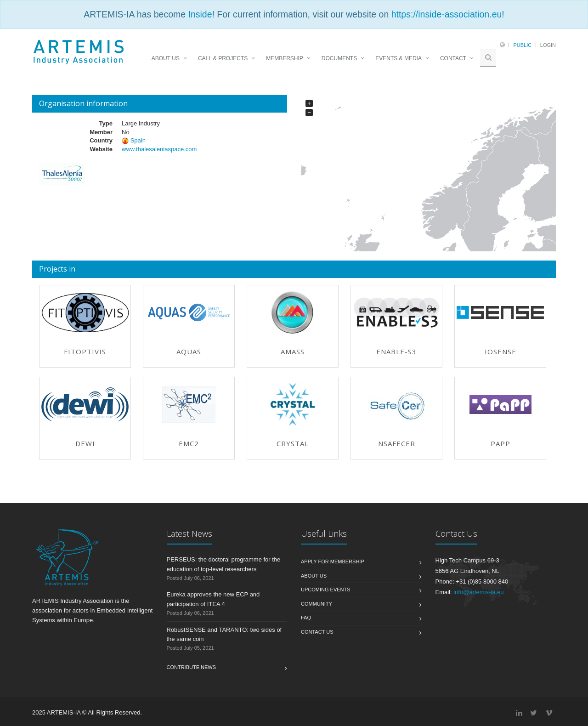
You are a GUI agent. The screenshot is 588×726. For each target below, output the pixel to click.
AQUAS (189, 352)
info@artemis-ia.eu (478, 592)
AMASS (293, 352)
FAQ (306, 618)
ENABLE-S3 (396, 352)
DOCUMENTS (339, 58)
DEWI (85, 443)
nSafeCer (397, 443)
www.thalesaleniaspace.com (159, 149)
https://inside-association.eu (447, 14)
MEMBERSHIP (285, 58)
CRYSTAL (293, 443)
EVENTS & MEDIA (399, 58)
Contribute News (192, 667)
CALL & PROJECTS (223, 58)
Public (522, 45)
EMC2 (189, 443)
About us (314, 576)
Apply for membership (333, 562)
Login (548, 45)
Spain (138, 140)
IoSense (500, 352)
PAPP (500, 443)
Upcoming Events (326, 590)
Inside (200, 14)
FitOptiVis (85, 352)
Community (317, 604)
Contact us (317, 632)
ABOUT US (166, 58)
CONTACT (453, 58)
